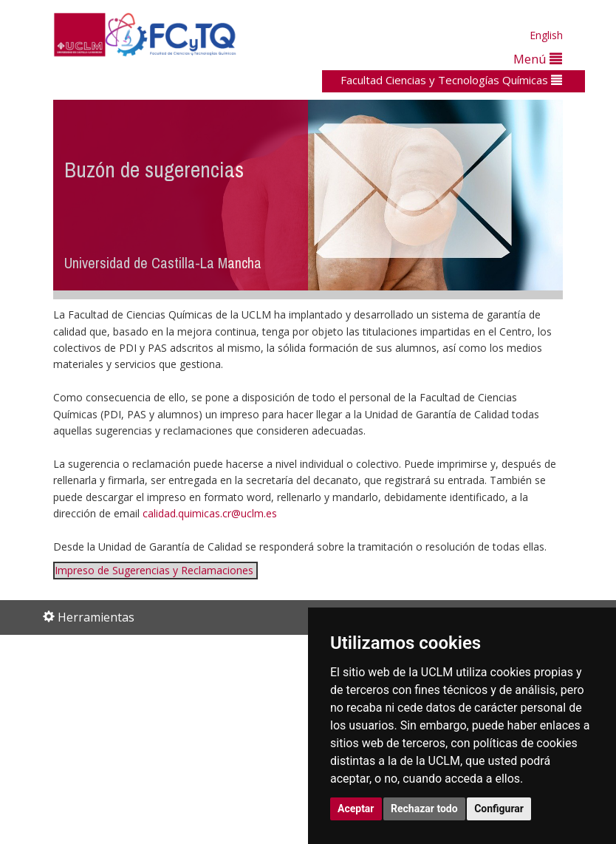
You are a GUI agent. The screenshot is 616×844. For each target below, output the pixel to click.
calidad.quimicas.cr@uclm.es (210, 513)
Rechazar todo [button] (424, 809)
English (546, 35)
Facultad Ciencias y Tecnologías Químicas (451, 80)
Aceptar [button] (356, 809)
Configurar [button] (499, 809)
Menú (538, 59)
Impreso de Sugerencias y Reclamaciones (154, 570)
